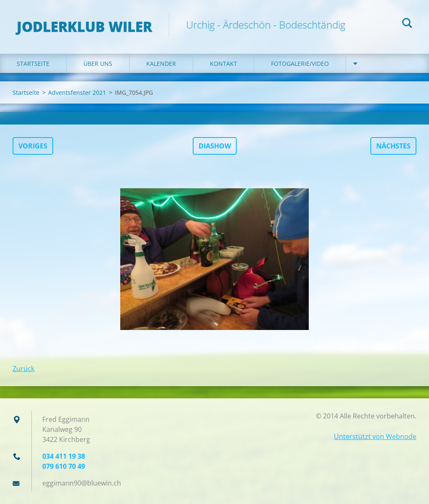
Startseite (33, 64)
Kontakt (224, 64)
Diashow (215, 146)
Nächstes (393, 146)
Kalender (161, 64)
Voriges (33, 146)
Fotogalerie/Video (300, 64)
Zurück (23, 369)
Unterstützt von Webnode (375, 436)
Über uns (98, 64)
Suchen (407, 24)
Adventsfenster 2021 (77, 92)
